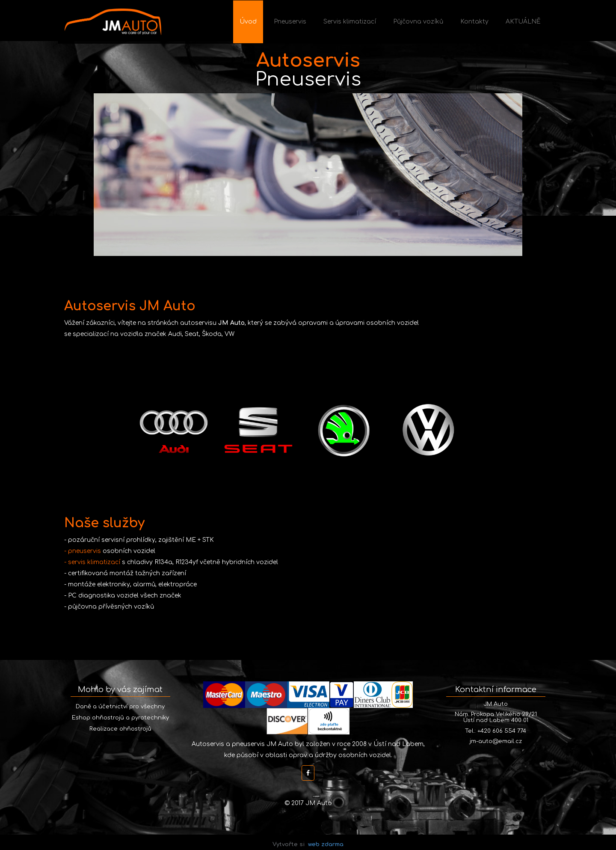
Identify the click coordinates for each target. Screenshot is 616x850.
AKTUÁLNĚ (523, 22)
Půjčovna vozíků (418, 22)
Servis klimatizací (350, 22)
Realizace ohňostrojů (120, 729)
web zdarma (326, 844)
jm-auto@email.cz (496, 741)
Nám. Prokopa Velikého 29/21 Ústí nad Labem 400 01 (496, 717)
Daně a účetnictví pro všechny (120, 707)
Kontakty (474, 22)
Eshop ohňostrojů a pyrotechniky (120, 718)
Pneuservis (290, 22)
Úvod (248, 22)
